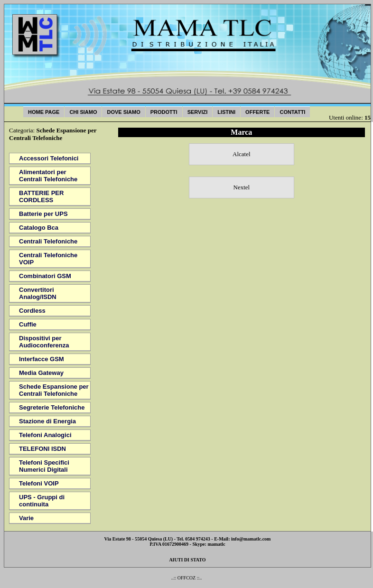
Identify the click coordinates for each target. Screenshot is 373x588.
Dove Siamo (123, 112)
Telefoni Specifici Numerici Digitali (44, 466)
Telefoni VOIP (39, 483)
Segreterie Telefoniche (52, 407)
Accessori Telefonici (49, 158)
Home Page (44, 112)
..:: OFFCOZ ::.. (186, 578)
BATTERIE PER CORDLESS (41, 196)
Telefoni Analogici (45, 435)
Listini (226, 112)
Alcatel (242, 154)
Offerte (257, 112)
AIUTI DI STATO (187, 560)
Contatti (292, 112)
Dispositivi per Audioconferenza (44, 342)
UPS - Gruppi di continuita (42, 501)
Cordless (32, 311)
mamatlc (216, 544)
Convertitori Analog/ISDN (38, 293)
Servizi (198, 112)
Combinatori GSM (45, 276)
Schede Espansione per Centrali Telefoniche (54, 390)
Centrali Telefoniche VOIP (48, 259)
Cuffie (28, 324)
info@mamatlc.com (251, 539)
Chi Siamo (83, 112)
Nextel (242, 187)
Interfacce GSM (42, 359)
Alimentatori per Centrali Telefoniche (48, 176)
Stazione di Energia (47, 421)
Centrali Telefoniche (48, 241)
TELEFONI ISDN (42, 449)
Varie (26, 518)
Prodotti (164, 112)
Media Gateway (41, 373)
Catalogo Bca (39, 228)
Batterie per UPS (43, 214)
